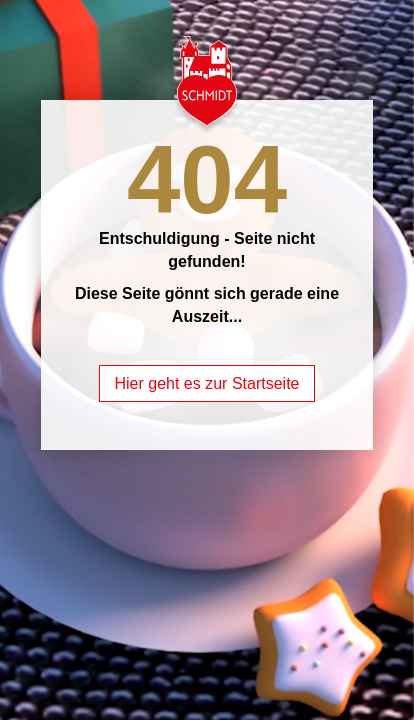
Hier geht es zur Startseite (207, 383)
